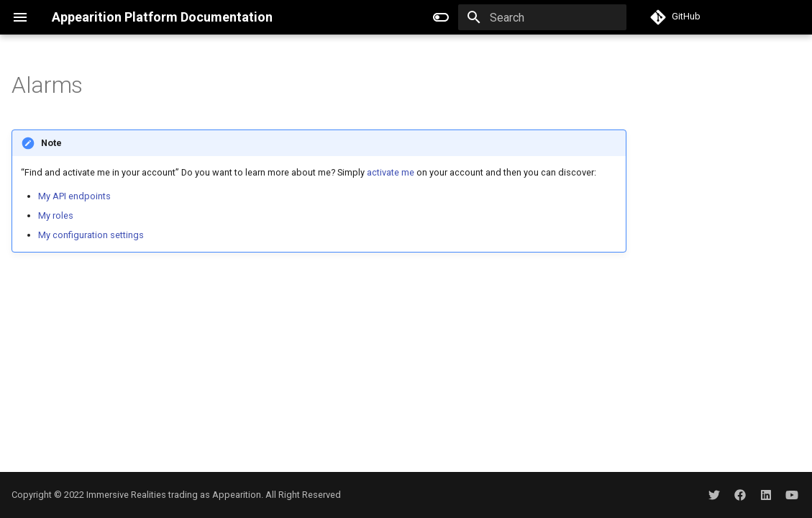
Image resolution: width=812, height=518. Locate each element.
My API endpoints (74, 196)
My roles (56, 215)
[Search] (542, 17)
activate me (391, 172)
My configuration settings (91, 235)
